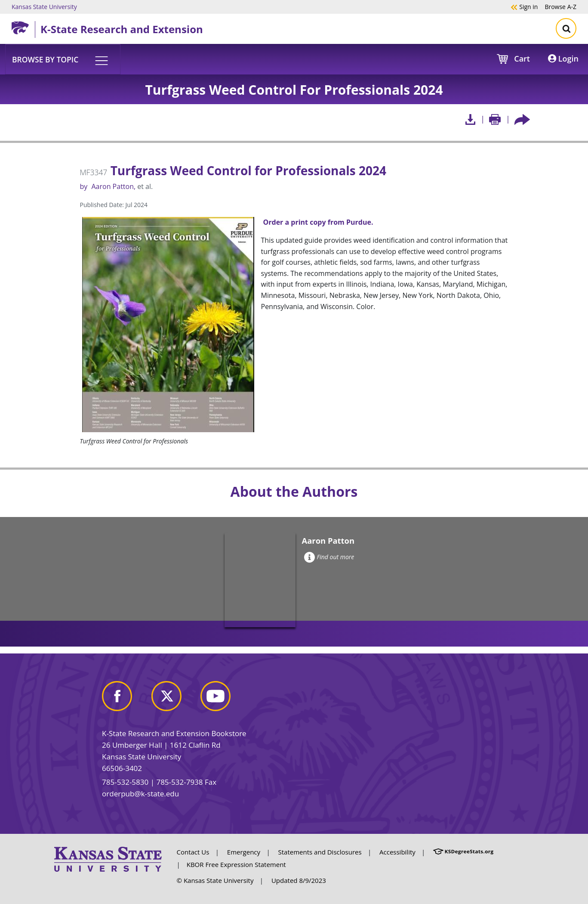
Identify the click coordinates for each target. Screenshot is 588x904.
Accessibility (397, 852)
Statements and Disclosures (320, 852)
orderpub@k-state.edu (140, 794)
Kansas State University (44, 6)
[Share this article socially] (522, 119)
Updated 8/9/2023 (299, 880)
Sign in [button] (524, 6)
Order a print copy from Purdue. (318, 222)
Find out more (329, 557)
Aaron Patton (112, 186)
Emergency (244, 852)
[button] (63, 59)
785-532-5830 (125, 782)
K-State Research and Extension (122, 29)
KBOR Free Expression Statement (236, 864)
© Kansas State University (215, 880)
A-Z (560, 6)
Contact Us (193, 852)
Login (563, 59)
